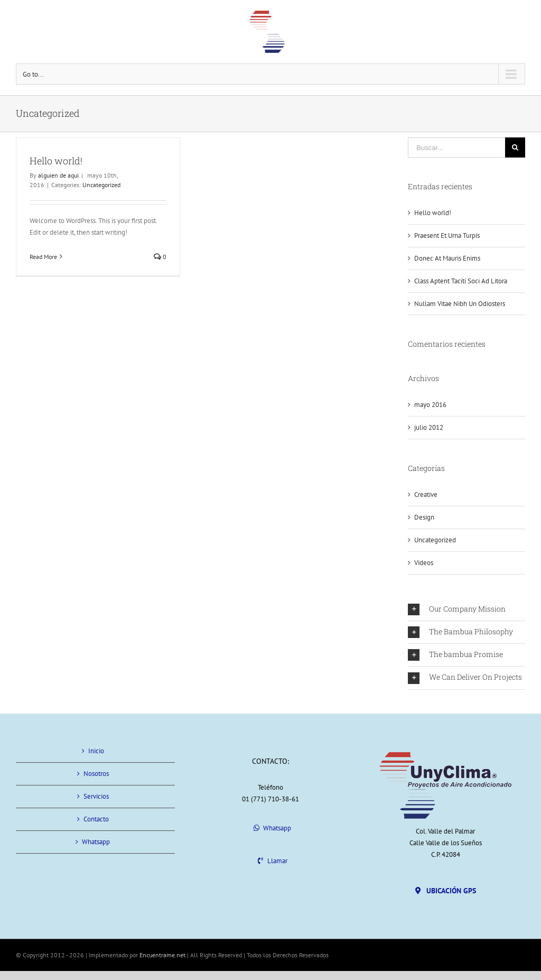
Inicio (96, 751)
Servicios (96, 796)
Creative (426, 494)
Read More (43, 257)
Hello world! (56, 161)
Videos (424, 563)
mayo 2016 (430, 405)
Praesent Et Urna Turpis (447, 235)
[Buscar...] (456, 147)
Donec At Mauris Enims (447, 258)
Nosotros (96, 774)
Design (424, 517)
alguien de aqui (58, 175)
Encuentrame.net (162, 955)
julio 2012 (429, 427)
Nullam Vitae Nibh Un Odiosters (460, 304)
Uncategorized (101, 185)
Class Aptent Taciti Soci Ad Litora (461, 281)
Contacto (96, 819)
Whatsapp (96, 842)
